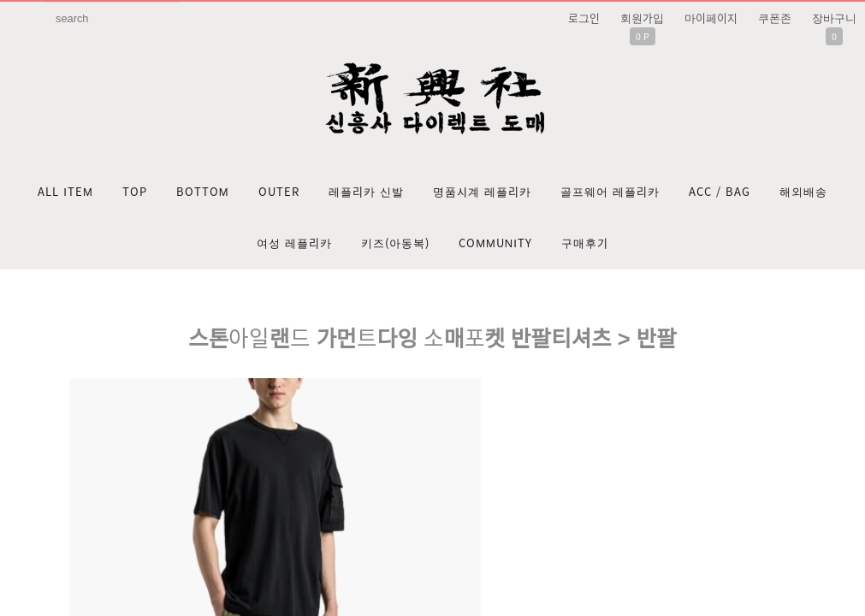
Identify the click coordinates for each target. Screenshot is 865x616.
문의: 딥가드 (432, 446)
